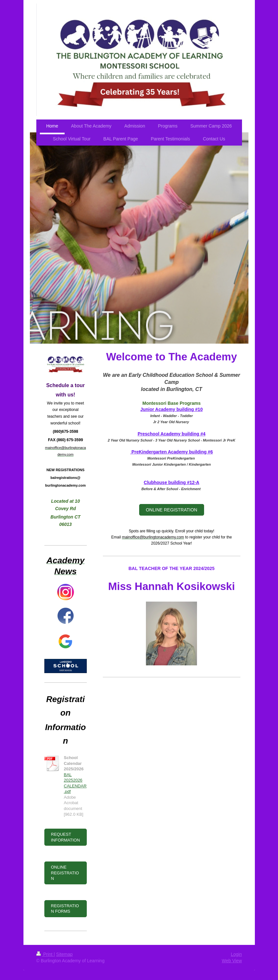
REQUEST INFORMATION (66, 837)
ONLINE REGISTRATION (172, 510)
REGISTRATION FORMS (65, 909)
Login (236, 954)
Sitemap (64, 954)
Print (45, 954)
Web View (232, 961)
